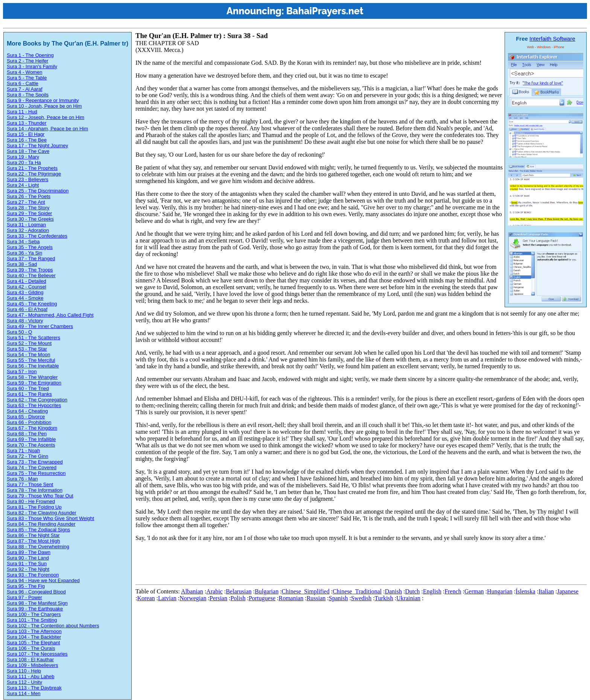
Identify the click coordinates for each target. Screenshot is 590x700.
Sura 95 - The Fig (26, 586)
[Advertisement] (272, 564)
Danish (393, 591)
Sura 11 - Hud (22, 112)
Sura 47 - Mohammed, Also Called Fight (50, 315)
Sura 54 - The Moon (28, 355)
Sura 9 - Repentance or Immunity (43, 100)
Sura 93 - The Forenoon (33, 575)
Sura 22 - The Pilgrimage (34, 174)
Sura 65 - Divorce (26, 417)
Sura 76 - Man (22, 479)
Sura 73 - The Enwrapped (35, 462)
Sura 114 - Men (24, 693)
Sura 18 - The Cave (28, 151)
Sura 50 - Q (19, 332)
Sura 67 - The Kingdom (32, 428)
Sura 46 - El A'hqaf (27, 309)
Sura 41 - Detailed (27, 281)
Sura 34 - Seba (23, 242)
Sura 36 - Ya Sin (24, 253)
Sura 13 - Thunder (27, 123)
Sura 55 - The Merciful (31, 360)
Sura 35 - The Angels (30, 247)
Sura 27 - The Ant (26, 202)
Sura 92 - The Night (28, 569)
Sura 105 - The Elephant (33, 643)
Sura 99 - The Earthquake (35, 609)
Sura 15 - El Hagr (26, 134)
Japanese (568, 591)
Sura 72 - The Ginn (27, 456)
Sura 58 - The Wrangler (32, 377)
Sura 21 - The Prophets (32, 168)
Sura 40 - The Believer (31, 275)
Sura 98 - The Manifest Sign (37, 603)
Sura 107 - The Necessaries (37, 654)
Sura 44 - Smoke (25, 298)
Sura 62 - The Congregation (37, 400)
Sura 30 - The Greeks (30, 219)
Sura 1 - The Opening (30, 55)
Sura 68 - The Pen (27, 434)
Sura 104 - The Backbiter (34, 637)
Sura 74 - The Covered (32, 467)
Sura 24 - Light (23, 185)
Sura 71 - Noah (23, 451)
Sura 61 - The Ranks (29, 394)
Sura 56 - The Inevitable (33, 366)
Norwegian (193, 598)
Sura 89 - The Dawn (29, 552)
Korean (146, 598)
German (474, 591)
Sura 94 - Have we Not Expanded (43, 580)
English (432, 591)
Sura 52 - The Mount (29, 343)
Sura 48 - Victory (25, 321)
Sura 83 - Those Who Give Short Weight (50, 518)
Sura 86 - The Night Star (33, 535)
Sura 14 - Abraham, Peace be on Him (47, 129)
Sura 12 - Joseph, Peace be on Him (46, 117)
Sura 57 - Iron (22, 371)
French (453, 591)
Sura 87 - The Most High (33, 541)
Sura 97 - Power (24, 597)
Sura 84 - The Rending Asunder (41, 524)
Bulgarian (267, 591)
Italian (546, 591)
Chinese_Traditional (357, 591)
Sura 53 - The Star (27, 349)
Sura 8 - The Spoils (28, 95)
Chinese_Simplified (306, 591)
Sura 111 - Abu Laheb (31, 676)
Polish (238, 598)
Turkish (384, 598)
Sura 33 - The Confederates (37, 236)
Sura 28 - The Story (28, 208)
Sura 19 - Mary (23, 157)
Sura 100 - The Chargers (34, 614)
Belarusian (239, 591)
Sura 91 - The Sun (27, 564)
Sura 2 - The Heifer (27, 61)
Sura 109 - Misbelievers (33, 665)
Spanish (338, 598)
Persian (218, 598)
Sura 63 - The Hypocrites (34, 405)
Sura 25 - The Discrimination (38, 191)
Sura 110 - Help (24, 671)
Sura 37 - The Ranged (31, 258)
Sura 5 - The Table (27, 78)
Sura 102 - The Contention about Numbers (53, 626)
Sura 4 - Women (24, 72)
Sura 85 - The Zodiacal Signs (38, 530)
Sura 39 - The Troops (30, 270)
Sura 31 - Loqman (26, 225)
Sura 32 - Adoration (28, 230)
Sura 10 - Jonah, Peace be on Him (44, 106)
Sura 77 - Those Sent (30, 484)
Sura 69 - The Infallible (31, 439)
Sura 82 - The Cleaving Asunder (42, 513)
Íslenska (525, 591)
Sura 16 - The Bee (27, 140)
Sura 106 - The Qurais (31, 648)
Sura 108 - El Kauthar (30, 660)
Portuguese (262, 598)
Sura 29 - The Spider (29, 213)
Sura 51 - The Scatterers (33, 338)
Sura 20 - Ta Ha (24, 162)
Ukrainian (408, 598)
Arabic (214, 591)
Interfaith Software (552, 39)
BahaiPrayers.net (325, 11)
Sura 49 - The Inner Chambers (40, 326)
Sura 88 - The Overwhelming (38, 547)
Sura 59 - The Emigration (34, 383)
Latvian (167, 598)
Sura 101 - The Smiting (32, 620)
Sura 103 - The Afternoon (34, 631)
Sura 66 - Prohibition (29, 422)
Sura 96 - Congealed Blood (36, 592)
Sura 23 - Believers (28, 179)
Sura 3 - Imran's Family (32, 66)
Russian (316, 598)
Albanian (192, 591)
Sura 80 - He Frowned (31, 501)
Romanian (291, 598)
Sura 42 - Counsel (27, 287)
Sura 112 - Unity (24, 682)
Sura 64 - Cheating (27, 411)
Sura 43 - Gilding (25, 292)
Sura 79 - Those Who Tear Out (40, 496)
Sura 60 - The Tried (28, 388)
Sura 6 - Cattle (23, 83)
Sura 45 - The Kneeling (32, 304)
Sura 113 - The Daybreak (34, 688)
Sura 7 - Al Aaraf (25, 89)
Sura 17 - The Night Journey (37, 146)
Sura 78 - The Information (35, 490)
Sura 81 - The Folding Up (34, 507)
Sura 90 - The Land (28, 558)
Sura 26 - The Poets (29, 196)
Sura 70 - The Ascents (31, 445)
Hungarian (500, 591)
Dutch (412, 591)
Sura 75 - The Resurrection (36, 473)
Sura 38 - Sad (22, 264)
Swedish (361, 598)
